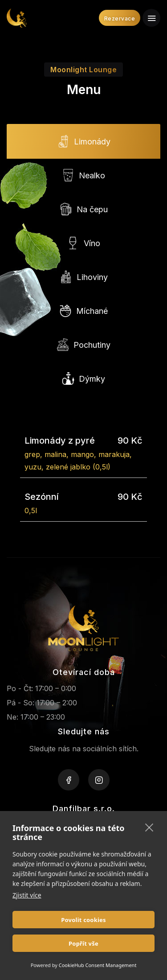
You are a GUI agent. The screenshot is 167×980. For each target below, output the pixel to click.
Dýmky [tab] (83, 379)
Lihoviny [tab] (84, 277)
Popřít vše (83, 943)
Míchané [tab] (83, 311)
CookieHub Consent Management (98, 965)
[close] (149, 827)
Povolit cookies (83, 920)
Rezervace (120, 19)
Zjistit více (27, 895)
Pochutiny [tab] (83, 345)
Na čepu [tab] (84, 210)
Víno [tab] (83, 243)
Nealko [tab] (83, 176)
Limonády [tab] (84, 142)
